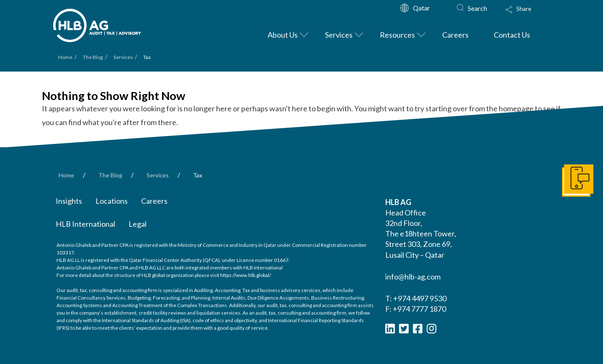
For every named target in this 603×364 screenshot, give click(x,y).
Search (477, 8)
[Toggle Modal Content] (526, 15)
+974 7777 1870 (419, 309)
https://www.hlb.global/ (246, 275)
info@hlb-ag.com (413, 277)
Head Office (406, 213)
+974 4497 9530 (420, 298)
